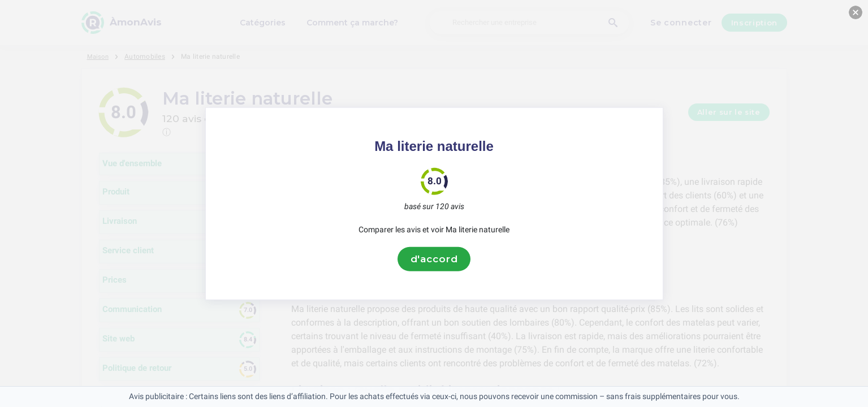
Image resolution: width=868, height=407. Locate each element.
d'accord (434, 259)
